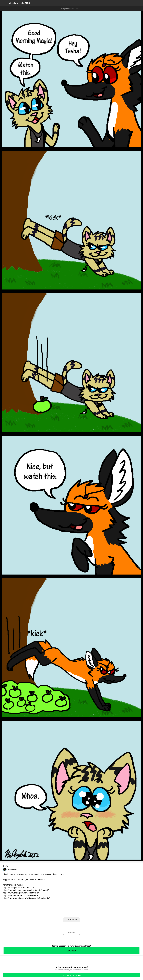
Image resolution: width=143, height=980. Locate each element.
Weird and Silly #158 (19, 3)
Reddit (91, 911)
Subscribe (73, 920)
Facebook (62, 911)
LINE (52, 911)
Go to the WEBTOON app (71, 975)
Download (71, 951)
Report (71, 933)
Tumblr (81, 911)
